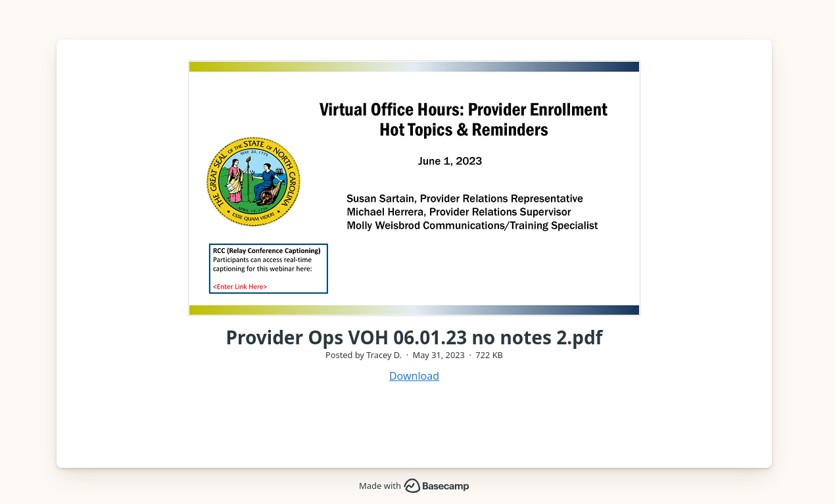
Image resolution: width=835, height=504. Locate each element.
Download (414, 376)
